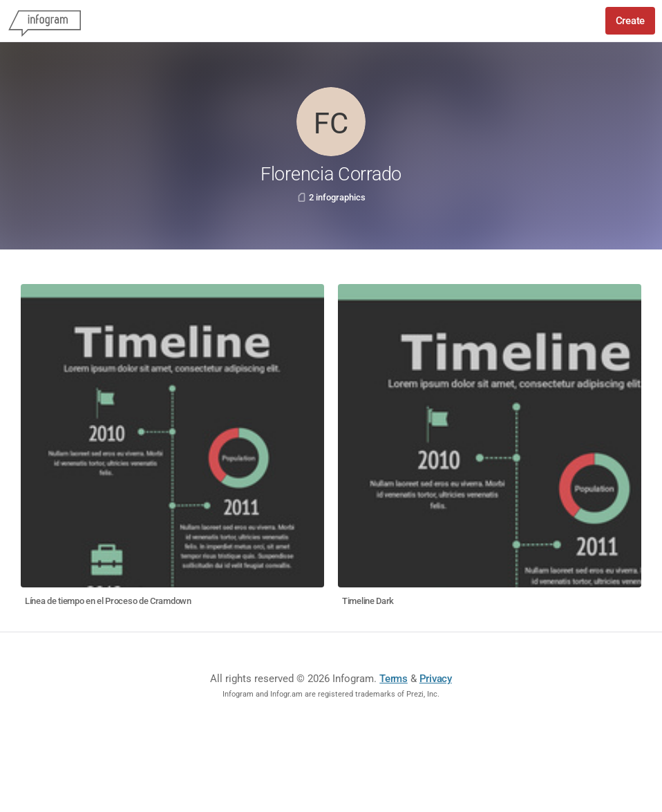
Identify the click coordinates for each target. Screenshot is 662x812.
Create (630, 21)
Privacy (436, 679)
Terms (394, 679)
